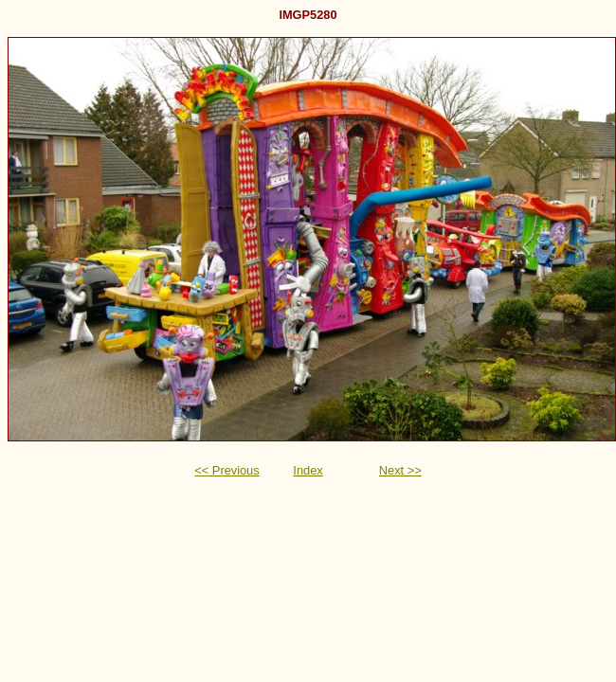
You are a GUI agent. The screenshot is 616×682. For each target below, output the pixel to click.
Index (308, 470)
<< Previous (226, 470)
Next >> (400, 470)
